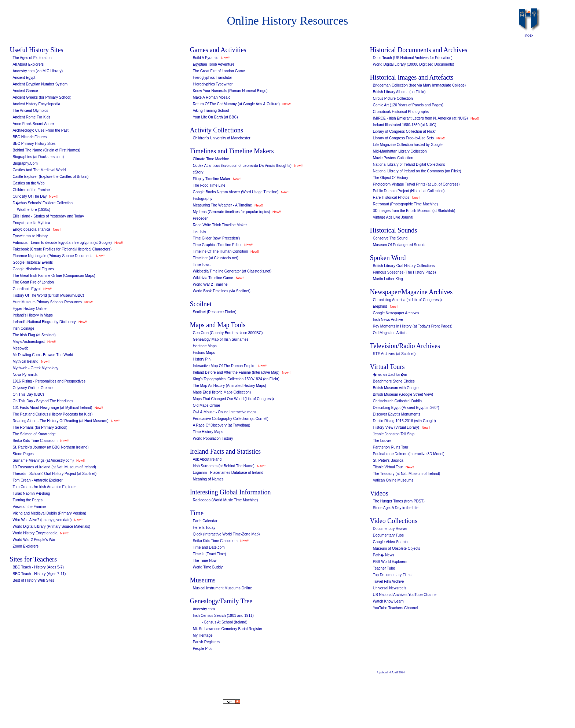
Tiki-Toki (199, 232)
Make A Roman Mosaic (212, 97)
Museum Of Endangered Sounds (400, 245)
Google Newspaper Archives (396, 313)
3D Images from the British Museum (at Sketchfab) (414, 211)
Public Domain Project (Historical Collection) (409, 191)
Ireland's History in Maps (33, 315)
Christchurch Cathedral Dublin (397, 401)
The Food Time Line (209, 185)
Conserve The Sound (390, 238)
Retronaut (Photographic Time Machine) (405, 204)
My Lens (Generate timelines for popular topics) (232, 212)
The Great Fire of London (33, 282)
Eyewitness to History (30, 236)
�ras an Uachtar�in (390, 375)
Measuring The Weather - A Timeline (222, 205)
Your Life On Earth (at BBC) (215, 117)
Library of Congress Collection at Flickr (404, 131)
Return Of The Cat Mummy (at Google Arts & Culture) (236, 104)
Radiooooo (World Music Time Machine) (226, 500)
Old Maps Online (206, 405)
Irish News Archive (388, 320)
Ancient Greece (25, 91)
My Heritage (203, 635)
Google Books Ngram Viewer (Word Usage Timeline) (236, 192)
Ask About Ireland (207, 459)
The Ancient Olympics (31, 111)
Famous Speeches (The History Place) (404, 272)
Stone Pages (23, 454)
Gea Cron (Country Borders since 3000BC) (228, 333)
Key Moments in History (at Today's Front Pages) (413, 326)
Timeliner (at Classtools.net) (216, 258)
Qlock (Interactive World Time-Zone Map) (226, 534)
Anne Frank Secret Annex (34, 124)
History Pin (202, 359)
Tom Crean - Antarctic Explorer (38, 480)
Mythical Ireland (26, 361)
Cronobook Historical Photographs (401, 112)
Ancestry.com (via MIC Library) (38, 71)
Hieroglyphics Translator (213, 78)
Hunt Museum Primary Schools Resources (47, 302)
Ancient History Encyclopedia (37, 104)
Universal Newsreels (390, 588)
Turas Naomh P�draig (32, 493)
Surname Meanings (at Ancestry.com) (43, 460)
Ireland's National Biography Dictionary (44, 322)
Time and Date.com (209, 547)
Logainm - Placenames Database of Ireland (228, 473)
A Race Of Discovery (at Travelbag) (222, 425)
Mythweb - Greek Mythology (36, 368)
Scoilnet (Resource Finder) (215, 312)
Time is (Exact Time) (210, 554)
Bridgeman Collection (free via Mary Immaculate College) (419, 85)
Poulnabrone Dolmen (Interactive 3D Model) (409, 454)
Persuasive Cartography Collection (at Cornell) (231, 419)
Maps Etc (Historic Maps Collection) (222, 392)
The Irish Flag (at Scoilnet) (34, 335)
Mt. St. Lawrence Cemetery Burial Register (228, 629)
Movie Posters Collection (393, 158)
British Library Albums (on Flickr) (399, 92)
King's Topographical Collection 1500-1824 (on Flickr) (236, 379)
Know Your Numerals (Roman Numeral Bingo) (230, 91)
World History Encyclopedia (35, 533)
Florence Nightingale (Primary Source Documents (53, 256)
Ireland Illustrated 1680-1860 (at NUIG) (405, 125)
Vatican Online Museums (393, 480)
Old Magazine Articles (391, 333)
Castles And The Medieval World (39, 170)
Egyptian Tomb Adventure (214, 64)
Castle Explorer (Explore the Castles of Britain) (51, 177)
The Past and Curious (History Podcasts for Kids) (53, 414)
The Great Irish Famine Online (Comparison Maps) (54, 276)
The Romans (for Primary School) (40, 427)
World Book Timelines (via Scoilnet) (222, 291)
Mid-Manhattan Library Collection (400, 151)
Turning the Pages (28, 500)
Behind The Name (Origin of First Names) (47, 150)
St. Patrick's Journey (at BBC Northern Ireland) (51, 447)
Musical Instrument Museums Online (223, 588)
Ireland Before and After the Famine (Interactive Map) (236, 372)
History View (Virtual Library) (396, 427)
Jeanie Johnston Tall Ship (394, 434)
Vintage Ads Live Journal (393, 217)
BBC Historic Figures (30, 137)
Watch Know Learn (388, 601)
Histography (203, 199)
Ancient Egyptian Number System (40, 84)
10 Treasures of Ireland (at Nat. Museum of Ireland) (54, 467)
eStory (198, 172)
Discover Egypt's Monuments (397, 414)
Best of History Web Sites (34, 580)
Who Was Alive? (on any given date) (42, 520)
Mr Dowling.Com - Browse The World (43, 355)
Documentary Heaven (391, 529)
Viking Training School (211, 111)
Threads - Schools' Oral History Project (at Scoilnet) (55, 474)
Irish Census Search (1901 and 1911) (223, 616)
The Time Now (205, 561)
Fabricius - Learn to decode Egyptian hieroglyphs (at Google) (62, 243)
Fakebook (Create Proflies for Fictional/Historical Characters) (62, 249)
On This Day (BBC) (28, 394)
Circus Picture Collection (393, 98)
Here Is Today (204, 528)
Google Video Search (390, 542)
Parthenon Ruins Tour (391, 447)
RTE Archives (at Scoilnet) (394, 354)
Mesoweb (21, 348)
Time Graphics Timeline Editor (217, 245)
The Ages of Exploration (32, 58)
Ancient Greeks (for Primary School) (42, 97)
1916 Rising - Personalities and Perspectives (49, 381)
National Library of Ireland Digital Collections (409, 164)
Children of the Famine (31, 190)
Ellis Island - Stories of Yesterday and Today (48, 216)
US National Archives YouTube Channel (405, 595)
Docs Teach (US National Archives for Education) (413, 58)
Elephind (380, 306)
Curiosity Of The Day (30, 196)
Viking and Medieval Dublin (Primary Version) (50, 513)
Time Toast (202, 265)
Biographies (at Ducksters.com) (39, 157)
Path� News (384, 555)
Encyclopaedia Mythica (32, 223)
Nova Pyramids (25, 375)
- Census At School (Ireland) (225, 622)
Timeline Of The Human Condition (221, 251)
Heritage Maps (205, 346)
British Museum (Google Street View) (403, 394)
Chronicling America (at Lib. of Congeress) (407, 300)
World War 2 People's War (34, 540)
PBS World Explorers (390, 562)
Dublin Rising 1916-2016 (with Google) (404, 421)
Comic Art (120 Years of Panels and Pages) (408, 105)
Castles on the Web (29, 183)
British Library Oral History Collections (404, 266)
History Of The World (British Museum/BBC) (49, 295)
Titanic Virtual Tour (388, 467)
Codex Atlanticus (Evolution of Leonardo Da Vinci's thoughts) (242, 166)
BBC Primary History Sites (34, 144)
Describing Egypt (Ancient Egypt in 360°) (406, 408)
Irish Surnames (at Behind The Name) (224, 466)
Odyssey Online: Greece (33, 388)
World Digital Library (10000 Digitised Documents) (414, 64)
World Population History (213, 438)
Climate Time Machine (211, 159)
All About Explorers (28, 64)
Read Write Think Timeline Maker (220, 225)
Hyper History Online (30, 309)
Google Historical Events (33, 262)
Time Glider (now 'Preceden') (217, 238)
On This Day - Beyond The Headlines (43, 401)
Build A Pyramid (206, 58)
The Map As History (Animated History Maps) (230, 386)
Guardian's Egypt (27, 289)
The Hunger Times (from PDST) (399, 501)
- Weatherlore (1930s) (32, 210)
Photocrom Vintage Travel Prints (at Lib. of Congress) (416, 184)
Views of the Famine (29, 507)
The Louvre (382, 441)
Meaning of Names (208, 479)
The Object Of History (391, 178)
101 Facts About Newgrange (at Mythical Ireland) (53, 408)
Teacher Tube (384, 568)
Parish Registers (206, 642)
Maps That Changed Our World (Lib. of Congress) (233, 399)
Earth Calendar (205, 521)
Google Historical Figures (33, 269)
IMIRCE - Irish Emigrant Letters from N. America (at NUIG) (420, 118)
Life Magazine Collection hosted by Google (408, 145)
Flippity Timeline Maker (212, 179)
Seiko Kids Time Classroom (35, 441)
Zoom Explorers (26, 546)
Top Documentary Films (392, 575)
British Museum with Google (396, 388)
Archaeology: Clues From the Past (41, 130)
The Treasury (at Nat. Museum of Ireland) (406, 474)
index (529, 35)
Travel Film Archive (389, 581)
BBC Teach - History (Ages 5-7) (38, 567)
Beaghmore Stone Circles (394, 381)
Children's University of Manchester (222, 138)
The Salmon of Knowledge (34, 434)
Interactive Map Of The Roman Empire (224, 366)
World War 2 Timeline (210, 284)
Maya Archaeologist (29, 342)
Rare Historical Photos (391, 197)
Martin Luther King (388, 279)
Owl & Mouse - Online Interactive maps (225, 412)
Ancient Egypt (24, 78)
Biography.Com (25, 163)
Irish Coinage (24, 328)
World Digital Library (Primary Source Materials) (52, 526)
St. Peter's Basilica (388, 460)
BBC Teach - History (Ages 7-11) (39, 574)
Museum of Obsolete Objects (397, 548)
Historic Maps (204, 353)
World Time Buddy (208, 567)
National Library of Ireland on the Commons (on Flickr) (417, 171)
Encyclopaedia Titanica (32, 229)
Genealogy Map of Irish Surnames (221, 339)
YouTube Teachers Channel (395, 608)
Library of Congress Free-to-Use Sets (403, 138)
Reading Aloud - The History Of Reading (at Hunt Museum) (61, 421)
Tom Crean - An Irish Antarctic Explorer (44, 487)
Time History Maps (208, 432)
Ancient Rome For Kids (32, 117)
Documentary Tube (389, 535)
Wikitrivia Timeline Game (213, 278)
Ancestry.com (204, 609)
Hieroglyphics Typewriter (213, 84)
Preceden (201, 218)
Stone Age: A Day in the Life (396, 508)
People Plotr (203, 649)
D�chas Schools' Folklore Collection (43, 203)
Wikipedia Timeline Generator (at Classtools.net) (232, 271)
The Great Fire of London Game (219, 71)
